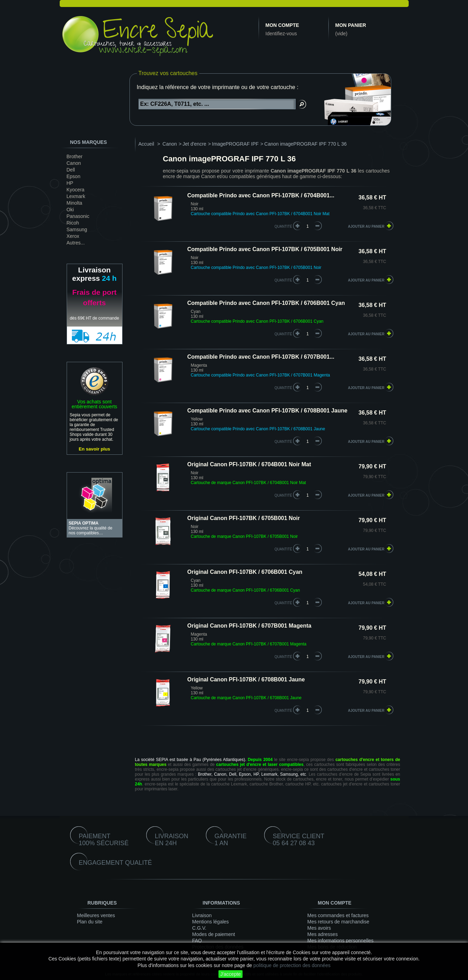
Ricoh (73, 223)
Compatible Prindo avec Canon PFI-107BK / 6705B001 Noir (265, 249)
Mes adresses (323, 934)
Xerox (73, 236)
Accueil (146, 144)
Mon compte (282, 25)
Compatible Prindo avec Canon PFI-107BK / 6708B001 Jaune (268, 411)
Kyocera (76, 190)
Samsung (77, 229)
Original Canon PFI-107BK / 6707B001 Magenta (250, 626)
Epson (74, 176)
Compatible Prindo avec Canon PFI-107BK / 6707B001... (261, 357)
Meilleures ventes (96, 915)
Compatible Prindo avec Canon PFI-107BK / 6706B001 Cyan (266, 303)
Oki (70, 210)
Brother (75, 156)
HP (70, 183)
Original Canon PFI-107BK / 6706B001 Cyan (245, 572)
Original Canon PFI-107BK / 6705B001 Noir (244, 518)
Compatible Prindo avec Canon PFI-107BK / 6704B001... (261, 195)
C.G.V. (199, 928)
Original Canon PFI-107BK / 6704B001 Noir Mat (249, 464)
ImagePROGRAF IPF (235, 144)
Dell (71, 170)
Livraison (202, 915)
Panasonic (78, 216)
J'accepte (231, 974)
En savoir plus (94, 449)
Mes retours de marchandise (338, 922)
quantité (284, 226)
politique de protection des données (292, 965)
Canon (74, 163)
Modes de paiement (214, 934)
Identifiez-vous (281, 34)
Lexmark (76, 196)
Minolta (75, 203)
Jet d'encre (194, 144)
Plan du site (90, 922)
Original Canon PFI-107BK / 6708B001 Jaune (246, 679)
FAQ (197, 941)
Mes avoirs (319, 928)
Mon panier (351, 25)
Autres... (76, 243)
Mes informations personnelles (341, 941)
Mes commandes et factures (338, 915)
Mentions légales (211, 922)
